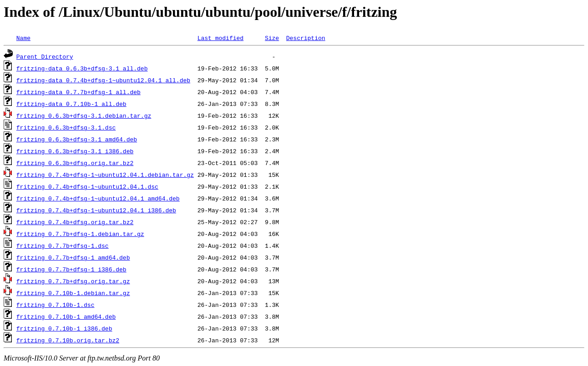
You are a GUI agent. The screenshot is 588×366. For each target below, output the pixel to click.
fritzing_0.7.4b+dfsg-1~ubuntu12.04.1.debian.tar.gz (105, 175)
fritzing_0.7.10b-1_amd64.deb (66, 316)
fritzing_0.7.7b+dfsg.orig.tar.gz (73, 281)
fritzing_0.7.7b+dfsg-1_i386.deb (71, 269)
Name (23, 38)
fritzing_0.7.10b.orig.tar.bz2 (68, 340)
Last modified (220, 38)
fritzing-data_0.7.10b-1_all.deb (71, 104)
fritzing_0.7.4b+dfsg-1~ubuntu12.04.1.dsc (87, 186)
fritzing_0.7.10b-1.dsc (56, 305)
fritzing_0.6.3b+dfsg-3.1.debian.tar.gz (84, 115)
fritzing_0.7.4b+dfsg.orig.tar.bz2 (75, 222)
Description (306, 38)
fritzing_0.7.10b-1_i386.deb (64, 328)
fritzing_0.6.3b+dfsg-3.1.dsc (66, 127)
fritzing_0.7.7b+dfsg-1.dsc (63, 246)
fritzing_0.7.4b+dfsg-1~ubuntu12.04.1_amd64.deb (98, 198)
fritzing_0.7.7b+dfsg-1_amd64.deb (73, 257)
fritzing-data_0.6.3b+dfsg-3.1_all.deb (82, 68)
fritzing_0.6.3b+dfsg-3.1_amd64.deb (77, 139)
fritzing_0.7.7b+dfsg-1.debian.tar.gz (80, 234)
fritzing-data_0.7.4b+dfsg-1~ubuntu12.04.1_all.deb (103, 80)
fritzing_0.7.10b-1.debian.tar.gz (73, 293)
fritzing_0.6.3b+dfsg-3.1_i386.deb (75, 151)
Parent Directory (45, 56)
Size (272, 38)
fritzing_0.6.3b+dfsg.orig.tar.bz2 (75, 163)
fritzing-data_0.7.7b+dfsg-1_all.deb (79, 92)
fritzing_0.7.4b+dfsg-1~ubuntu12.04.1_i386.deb (96, 210)
